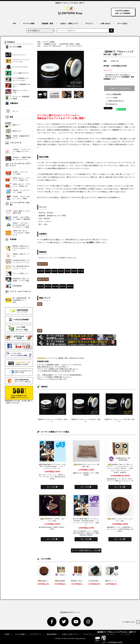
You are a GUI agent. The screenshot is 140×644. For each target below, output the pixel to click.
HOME (7, 634)
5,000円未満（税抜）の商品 (70, 44)
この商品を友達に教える (115, 101)
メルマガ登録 (20, 634)
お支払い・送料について (69, 23)
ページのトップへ (131, 622)
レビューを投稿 (112, 98)
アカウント (89, 23)
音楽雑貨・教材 (47, 23)
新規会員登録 (52, 634)
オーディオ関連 (49, 42)
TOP (14, 23)
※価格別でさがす (50, 44)
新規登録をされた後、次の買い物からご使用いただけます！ (19, 395)
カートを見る (122, 23)
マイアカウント (36, 634)
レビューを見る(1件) (113, 94)
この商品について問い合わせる (119, 88)
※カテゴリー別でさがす (52, 46)
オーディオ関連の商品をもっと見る (86, 550)
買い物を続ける (112, 104)
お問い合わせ (105, 23)
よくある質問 (88, 242)
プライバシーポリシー (92, 634)
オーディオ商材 (29, 23)
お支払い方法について (70, 634)
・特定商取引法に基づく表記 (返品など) (117, 75)
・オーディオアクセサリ (73, 46)
